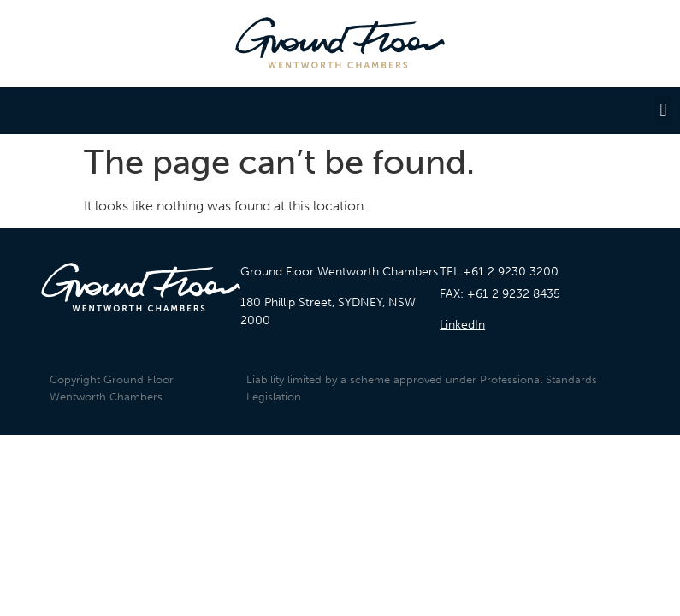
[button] (663, 111)
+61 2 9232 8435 (514, 294)
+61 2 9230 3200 (511, 272)
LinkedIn (462, 325)
